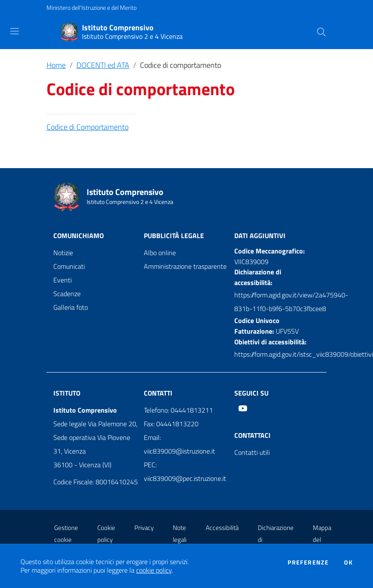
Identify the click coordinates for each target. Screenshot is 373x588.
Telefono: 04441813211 (178, 410)
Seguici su (251, 393)
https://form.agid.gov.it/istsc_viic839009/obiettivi (304, 354)
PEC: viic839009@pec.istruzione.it (185, 472)
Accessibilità (222, 528)
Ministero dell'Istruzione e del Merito (92, 7)
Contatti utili (252, 452)
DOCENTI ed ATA (103, 65)
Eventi (63, 280)
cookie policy (154, 570)
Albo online (160, 253)
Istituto (67, 393)
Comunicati (69, 266)
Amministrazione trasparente (185, 266)
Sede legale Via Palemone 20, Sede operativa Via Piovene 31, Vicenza (95, 437)
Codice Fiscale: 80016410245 (96, 482)
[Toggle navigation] (15, 31)
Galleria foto (71, 307)
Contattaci (252, 435)
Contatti (158, 393)
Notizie (63, 253)
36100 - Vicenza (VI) (82, 465)
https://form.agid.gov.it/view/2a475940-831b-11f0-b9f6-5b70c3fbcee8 (291, 302)
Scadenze (67, 294)
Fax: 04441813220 (171, 424)
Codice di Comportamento (87, 127)
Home (56, 65)
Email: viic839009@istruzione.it (179, 444)
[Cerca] (321, 32)
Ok (348, 562)
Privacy (144, 528)
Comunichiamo (79, 236)
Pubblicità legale (174, 236)
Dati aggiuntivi (260, 236)
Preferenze (308, 562)
